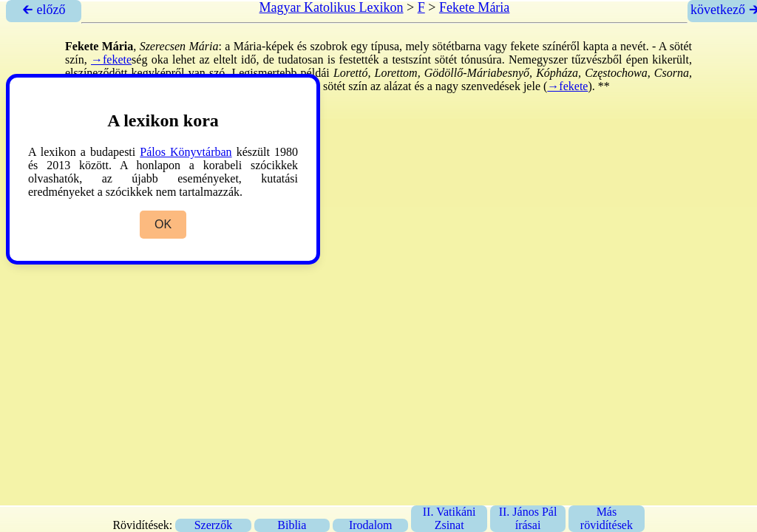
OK (163, 224)
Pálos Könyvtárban (186, 152)
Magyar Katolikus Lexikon (332, 7)
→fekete (111, 59)
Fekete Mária (474, 7)
